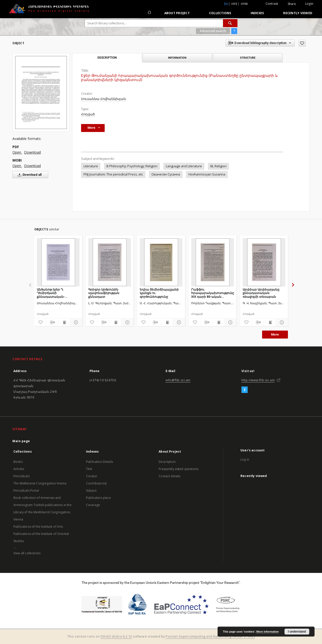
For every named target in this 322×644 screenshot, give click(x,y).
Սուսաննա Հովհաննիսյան (103, 99)
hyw (244, 4)
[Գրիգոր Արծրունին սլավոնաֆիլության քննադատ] (110, 262)
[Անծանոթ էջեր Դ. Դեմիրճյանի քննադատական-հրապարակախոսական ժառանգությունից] (58, 262)
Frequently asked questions (179, 469)
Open (17, 152)
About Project (177, 13)
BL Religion (218, 166)
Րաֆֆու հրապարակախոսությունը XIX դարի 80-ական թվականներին (213, 293)
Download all (29, 175)
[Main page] (149, 13)
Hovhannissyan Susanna (207, 174)
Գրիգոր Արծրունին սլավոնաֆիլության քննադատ (104, 293)
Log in (245, 459)
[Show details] (75, 322)
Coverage (93, 505)
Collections (220, 13)
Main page (21, 441)
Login (309, 4)
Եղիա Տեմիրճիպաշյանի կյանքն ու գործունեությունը (159, 293)
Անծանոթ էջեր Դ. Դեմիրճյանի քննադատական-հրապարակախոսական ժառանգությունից (57, 293)
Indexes (257, 13)
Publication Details (99, 462)
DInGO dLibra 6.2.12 (116, 636)
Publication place (98, 498)
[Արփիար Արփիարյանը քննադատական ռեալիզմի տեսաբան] (264, 262)
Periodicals (22, 476)
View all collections (27, 553)
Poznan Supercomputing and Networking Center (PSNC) (210, 636)
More (275, 334)
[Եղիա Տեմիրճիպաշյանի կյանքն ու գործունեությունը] (161, 262)
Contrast (272, 4)
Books (18, 462)
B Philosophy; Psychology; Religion (132, 166)
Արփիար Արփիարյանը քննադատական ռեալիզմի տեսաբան (261, 293)
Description (167, 462)
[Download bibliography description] (52, 322)
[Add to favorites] (302, 43)
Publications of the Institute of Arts (38, 527)
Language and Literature (184, 166)
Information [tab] (177, 58)
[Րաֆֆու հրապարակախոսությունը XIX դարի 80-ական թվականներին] (213, 262)
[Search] (230, 23)
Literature (91, 166)
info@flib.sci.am (178, 380)
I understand (297, 632)
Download (32, 152)
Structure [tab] (248, 58)
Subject (91, 491)
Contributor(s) (96, 483)
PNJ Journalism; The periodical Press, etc (113, 174)
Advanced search (213, 31)
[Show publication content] (64, 322)
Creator (92, 476)
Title (89, 469)
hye (234, 4)
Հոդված (88, 114)
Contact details (169, 476)
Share (292, 4)
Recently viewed (298, 13)
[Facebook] (245, 390)
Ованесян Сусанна (166, 174)
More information (268, 632)
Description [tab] (107, 58)
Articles (19, 469)
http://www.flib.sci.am (258, 380)
